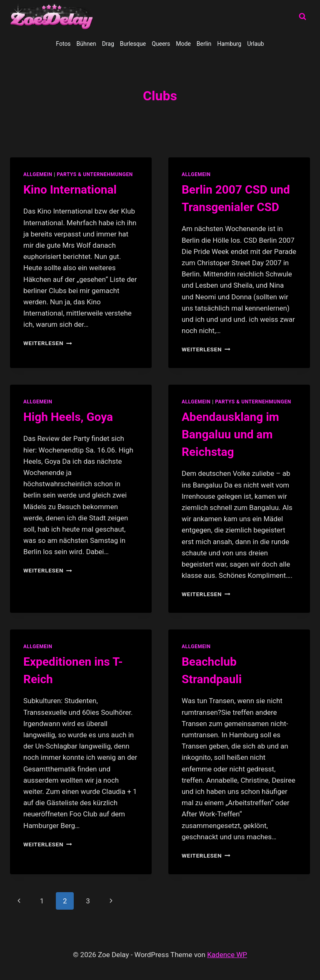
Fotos (63, 44)
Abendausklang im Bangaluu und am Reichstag (230, 434)
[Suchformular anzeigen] (302, 17)
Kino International (70, 190)
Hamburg (229, 44)
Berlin (204, 44)
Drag (108, 44)
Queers (161, 44)
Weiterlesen (48, 343)
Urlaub (255, 44)
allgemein (38, 174)
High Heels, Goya (68, 417)
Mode (183, 44)
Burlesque (133, 44)
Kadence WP (227, 955)
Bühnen (86, 44)
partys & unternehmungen (95, 174)
